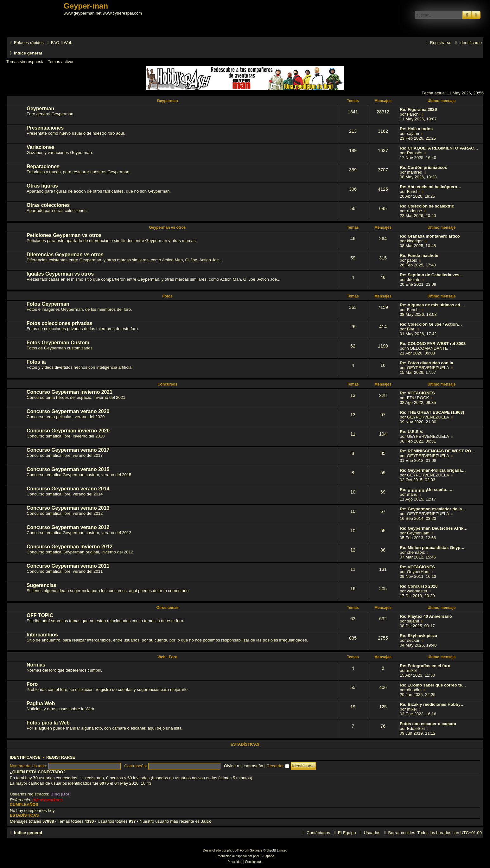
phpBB (232, 850)
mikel (412, 670)
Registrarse (61, 757)
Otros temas (167, 608)
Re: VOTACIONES (417, 393)
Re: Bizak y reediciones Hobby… (432, 704)
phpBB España (264, 856)
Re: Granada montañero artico (430, 236)
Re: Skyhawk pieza (418, 636)
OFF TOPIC (40, 615)
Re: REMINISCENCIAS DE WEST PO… (438, 451)
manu (412, 494)
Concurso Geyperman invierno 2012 (70, 547)
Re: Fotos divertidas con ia (426, 363)
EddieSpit (416, 728)
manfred (415, 172)
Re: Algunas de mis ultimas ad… (432, 305)
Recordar (278, 766)
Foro (32, 684)
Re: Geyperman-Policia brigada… (433, 470)
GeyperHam (418, 533)
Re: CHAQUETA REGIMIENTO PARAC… (439, 148)
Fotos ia (36, 362)
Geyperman (167, 101)
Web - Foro (167, 657)
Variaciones (41, 147)
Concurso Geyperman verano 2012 (68, 527)
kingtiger (415, 241)
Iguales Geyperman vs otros (60, 274)
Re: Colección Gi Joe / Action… (431, 324)
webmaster (417, 591)
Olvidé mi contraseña (244, 766)
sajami (413, 134)
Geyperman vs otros (167, 227)
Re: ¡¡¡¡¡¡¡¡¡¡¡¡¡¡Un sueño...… (427, 490)
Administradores (47, 800)
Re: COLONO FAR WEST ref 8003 (433, 344)
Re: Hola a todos (416, 129)
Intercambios (42, 635)
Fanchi (413, 114)
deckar (413, 640)
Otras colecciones (48, 205)
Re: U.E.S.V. (411, 432)
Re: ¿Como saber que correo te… (433, 685)
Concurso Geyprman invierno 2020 (68, 431)
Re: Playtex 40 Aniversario (426, 616)
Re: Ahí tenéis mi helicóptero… (430, 187)
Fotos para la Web (48, 723)
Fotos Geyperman (48, 304)
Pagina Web (41, 703)
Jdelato (414, 280)
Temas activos (61, 62)
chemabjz (416, 552)
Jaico (206, 821)
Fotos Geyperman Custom (58, 343)
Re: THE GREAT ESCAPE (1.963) (432, 412)
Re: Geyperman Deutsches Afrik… (434, 528)
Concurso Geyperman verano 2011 (68, 566)
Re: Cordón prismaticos (423, 167)
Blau (411, 329)
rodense (415, 211)
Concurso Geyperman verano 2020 (68, 411)
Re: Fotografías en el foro (425, 666)
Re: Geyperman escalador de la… (433, 509)
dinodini (414, 690)
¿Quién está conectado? (38, 772)
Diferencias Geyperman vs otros (65, 255)
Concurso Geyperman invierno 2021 (70, 392)
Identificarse (25, 757)
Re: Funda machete (419, 255)
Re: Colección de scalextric (427, 206)
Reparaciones (43, 166)
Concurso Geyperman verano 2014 (68, 489)
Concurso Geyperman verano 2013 (68, 508)
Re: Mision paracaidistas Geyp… (432, 548)
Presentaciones (45, 128)
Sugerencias (41, 585)
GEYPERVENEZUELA (428, 368)
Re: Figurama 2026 (418, 109)
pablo (412, 260)
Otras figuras (42, 186)
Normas (36, 665)
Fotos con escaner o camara (428, 724)
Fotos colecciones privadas (60, 323)
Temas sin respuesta (25, 62)
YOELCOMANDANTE (427, 348)
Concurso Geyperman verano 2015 (68, 469)
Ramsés (415, 153)
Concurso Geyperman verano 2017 (68, 450)
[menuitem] (52, 43)
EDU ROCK (418, 398)
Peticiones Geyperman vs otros (64, 235)
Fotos (167, 296)
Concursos (167, 384)
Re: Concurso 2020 (419, 586)
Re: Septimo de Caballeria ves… (432, 275)
